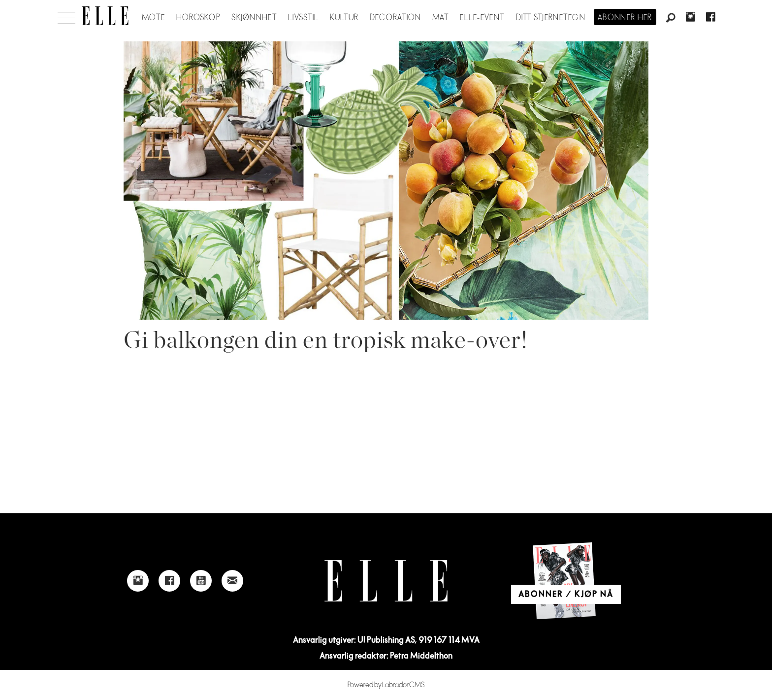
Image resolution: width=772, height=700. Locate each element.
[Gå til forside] (105, 16)
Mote (153, 18)
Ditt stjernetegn (551, 18)
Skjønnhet (254, 18)
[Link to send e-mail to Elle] (232, 581)
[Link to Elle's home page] (386, 581)
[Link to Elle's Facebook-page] (169, 581)
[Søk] (671, 18)
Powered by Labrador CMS (386, 685)
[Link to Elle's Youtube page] (201, 581)
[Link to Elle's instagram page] (138, 581)
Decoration (396, 18)
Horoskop (198, 18)
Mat (441, 18)
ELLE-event (482, 18)
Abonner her (625, 18)
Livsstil (303, 18)
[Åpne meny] (66, 15)
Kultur (344, 18)
